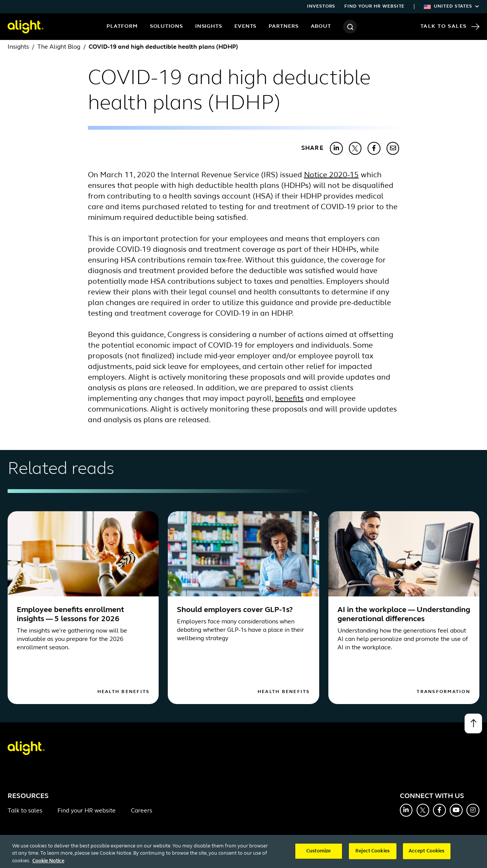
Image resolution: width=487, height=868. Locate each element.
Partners (283, 26)
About (321, 26)
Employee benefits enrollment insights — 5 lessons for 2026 (70, 615)
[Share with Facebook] (374, 148)
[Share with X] (355, 148)
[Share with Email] (393, 148)
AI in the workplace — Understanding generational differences (404, 615)
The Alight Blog (59, 47)
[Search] (350, 27)
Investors (321, 6)
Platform (122, 26)
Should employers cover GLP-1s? (235, 610)
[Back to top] (473, 723)
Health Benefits (124, 692)
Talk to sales (25, 811)
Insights (209, 26)
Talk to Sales (450, 27)
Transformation (443, 692)
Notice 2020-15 (331, 175)
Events (245, 26)
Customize (318, 855)
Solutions (166, 26)
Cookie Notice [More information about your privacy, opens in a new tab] (48, 865)
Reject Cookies (372, 855)
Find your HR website (374, 6)
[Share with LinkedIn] (336, 148)
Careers (142, 811)
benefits (289, 399)
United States (452, 6)
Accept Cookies (427, 855)
